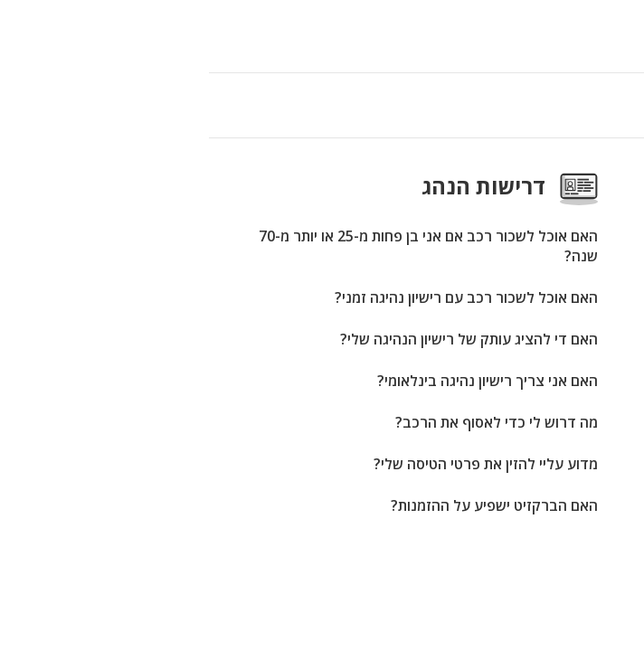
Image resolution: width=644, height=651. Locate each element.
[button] (20, 36)
